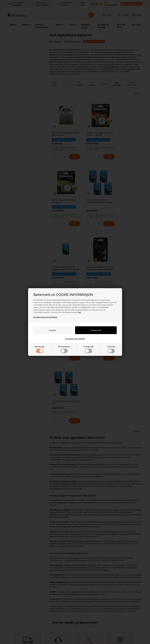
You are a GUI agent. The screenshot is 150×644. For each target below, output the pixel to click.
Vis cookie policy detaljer (75, 339)
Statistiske (111, 349)
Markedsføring (64, 349)
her (79, 312)
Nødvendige (40, 349)
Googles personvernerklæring (45, 317)
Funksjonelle (89, 349)
